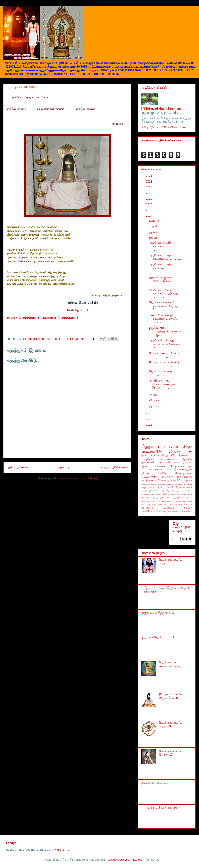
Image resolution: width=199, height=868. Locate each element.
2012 (150, 419)
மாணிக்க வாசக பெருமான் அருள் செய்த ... (162, 384)
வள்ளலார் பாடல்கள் (179, 511)
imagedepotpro (119, 860)
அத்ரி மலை (160, 480)
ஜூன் (153, 238)
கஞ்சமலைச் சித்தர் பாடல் (158, 613)
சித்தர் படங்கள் (184, 487)
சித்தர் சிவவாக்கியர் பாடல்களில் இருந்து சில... (163, 306)
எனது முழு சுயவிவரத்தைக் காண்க (164, 127)
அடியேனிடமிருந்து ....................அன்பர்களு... (164, 344)
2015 (150, 210)
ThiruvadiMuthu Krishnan (163, 109)
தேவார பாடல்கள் (153, 466)
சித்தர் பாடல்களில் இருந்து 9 (171, 724)
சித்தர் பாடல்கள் (160, 446)
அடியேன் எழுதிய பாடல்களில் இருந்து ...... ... (163, 293)
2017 (150, 199)
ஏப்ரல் (154, 395)
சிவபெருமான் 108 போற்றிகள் (167, 498)
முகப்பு (63, 467)
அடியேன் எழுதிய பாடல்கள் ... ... (166, 246)
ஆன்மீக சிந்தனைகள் (178, 455)
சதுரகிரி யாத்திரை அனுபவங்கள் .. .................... (161, 281)
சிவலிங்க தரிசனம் (161, 501)
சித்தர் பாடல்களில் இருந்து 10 (171, 753)
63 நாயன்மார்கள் (181, 466)
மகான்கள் (164, 462)
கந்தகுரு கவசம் (157, 484)
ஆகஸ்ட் (155, 226)
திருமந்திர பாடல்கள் (163, 504)
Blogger (138, 860)
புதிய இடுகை (17, 467)
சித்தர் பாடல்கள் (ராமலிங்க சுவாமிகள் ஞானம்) (167, 491)
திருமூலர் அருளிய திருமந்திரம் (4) (171, 696)
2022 (150, 187)
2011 (150, 425)
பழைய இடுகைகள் (113, 467)
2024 (150, 176)
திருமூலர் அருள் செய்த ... (165, 355)
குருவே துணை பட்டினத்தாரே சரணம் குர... (166, 331)
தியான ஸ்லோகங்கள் (155, 783)
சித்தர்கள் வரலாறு (151, 494)
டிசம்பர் (155, 221)
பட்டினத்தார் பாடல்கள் (157, 477)
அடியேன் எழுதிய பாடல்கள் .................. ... (165, 268)
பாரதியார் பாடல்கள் (158, 459)
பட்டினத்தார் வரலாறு (178, 508)
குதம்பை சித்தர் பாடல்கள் (158, 637)
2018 (150, 193)
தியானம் (177, 501)
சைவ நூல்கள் (183, 462)
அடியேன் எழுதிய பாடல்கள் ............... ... (165, 257)
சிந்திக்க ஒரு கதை (172, 494)
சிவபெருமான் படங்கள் (157, 470)
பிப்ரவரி (155, 400)
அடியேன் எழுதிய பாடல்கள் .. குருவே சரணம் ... (164, 319)
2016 (150, 204)
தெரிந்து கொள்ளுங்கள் (175, 473)
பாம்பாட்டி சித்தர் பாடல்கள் (162, 808)
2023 (150, 182)
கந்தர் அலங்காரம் (176, 484)
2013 (150, 413)
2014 (150, 216)
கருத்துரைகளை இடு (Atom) (79, 478)
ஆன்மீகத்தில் (174, 480)
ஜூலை (155, 232)
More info (62, 850)
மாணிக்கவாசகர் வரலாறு (154, 511)
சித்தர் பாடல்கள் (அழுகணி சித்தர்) (170, 664)
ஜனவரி (155, 406)
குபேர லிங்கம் (166, 487)
